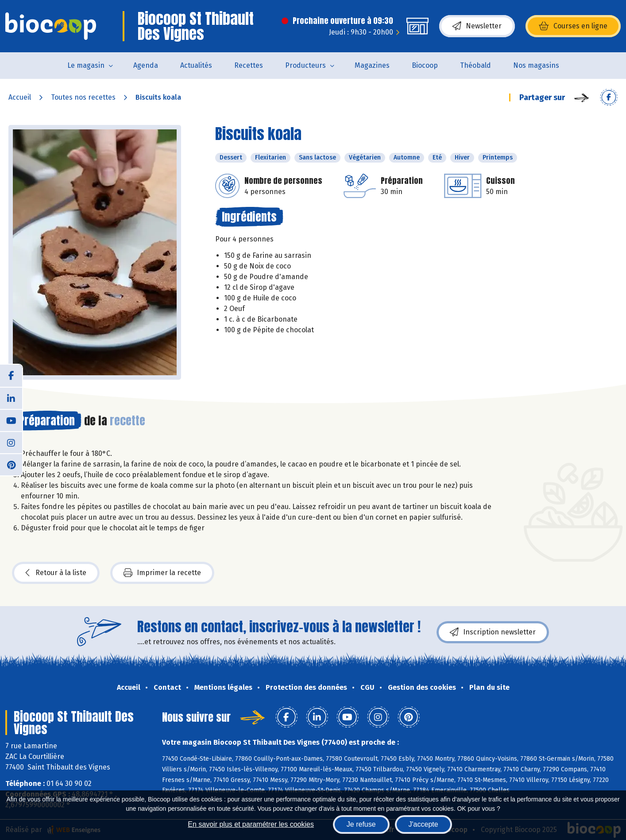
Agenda (146, 65)
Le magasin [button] (86, 65)
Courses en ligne (573, 26)
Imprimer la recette (162, 573)
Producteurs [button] (305, 65)
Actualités (196, 65)
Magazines (372, 65)
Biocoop (425, 65)
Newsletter (477, 26)
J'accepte (423, 824)
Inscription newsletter (493, 632)
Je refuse (361, 824)
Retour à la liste (56, 573)
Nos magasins (536, 65)
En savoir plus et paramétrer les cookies (251, 824)
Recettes (249, 65)
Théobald (475, 65)
